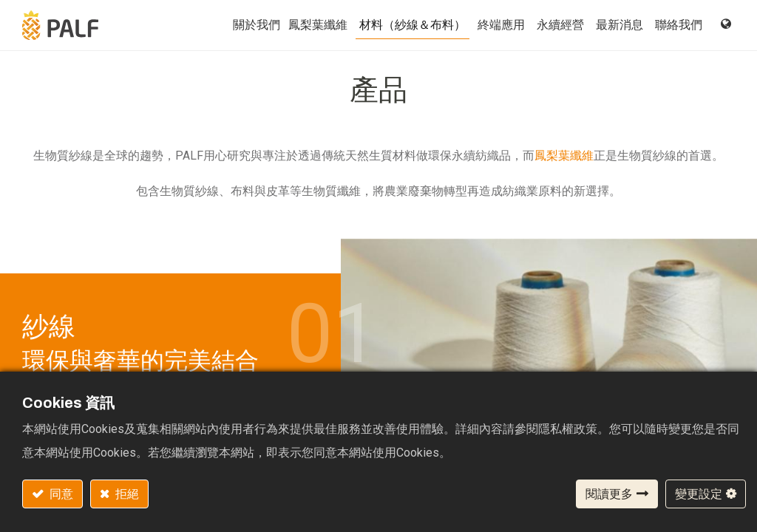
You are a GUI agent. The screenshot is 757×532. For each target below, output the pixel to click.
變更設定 (699, 494)
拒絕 (126, 494)
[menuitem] (318, 25)
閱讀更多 (609, 494)
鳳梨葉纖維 (564, 156)
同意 (60, 494)
